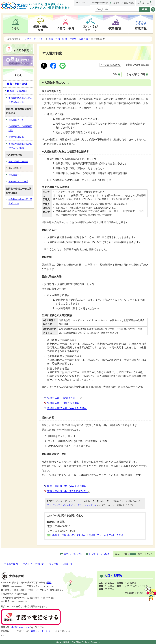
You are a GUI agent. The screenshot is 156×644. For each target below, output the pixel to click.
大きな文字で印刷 (134, 74)
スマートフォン (145, 554)
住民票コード (15, 175)
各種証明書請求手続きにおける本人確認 (20, 146)
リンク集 (54, 564)
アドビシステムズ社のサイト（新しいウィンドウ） (72, 505)
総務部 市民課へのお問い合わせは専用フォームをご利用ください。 (90, 535)
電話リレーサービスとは (44, 631)
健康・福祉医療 (40, 28)
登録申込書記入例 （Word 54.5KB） (68, 408)
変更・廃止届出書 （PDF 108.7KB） (69, 491)
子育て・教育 (65, 28)
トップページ (29, 39)
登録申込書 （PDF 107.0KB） (65, 403)
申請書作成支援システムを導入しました (20, 100)
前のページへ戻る (73, 554)
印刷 (115, 74)
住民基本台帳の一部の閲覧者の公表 (20, 201)
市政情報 (141, 28)
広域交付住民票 (16, 137)
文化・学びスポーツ (91, 28)
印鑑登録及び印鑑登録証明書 (20, 128)
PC (125, 554)
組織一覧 (68, 564)
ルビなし (151, 3)
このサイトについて (33, 564)
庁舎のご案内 (11, 564)
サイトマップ (82, 3)
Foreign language (100, 3)
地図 (49, 583)
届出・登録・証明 (58, 39)
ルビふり (141, 3)
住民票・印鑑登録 (79, 39)
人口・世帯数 (113, 576)
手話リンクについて (21, 627)
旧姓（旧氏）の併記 (18, 162)
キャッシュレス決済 (18, 181)
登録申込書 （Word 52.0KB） (65, 398)
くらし (15, 28)
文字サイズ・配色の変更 (123, 3)
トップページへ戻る (99, 554)
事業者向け (116, 28)
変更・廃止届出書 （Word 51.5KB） (68, 486)
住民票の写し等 (16, 120)
